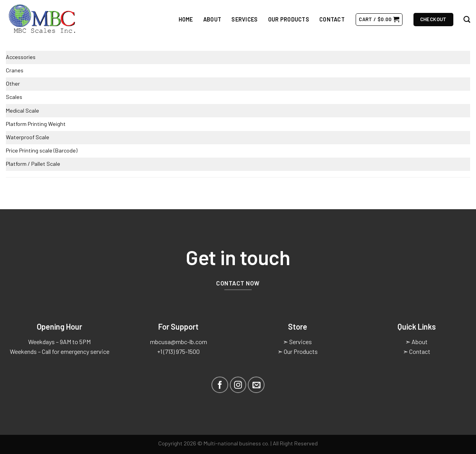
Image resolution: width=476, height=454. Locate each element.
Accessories (21, 57)
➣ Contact (417, 351)
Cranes (15, 70)
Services (244, 19)
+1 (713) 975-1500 (178, 351)
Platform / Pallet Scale (33, 164)
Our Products (289, 19)
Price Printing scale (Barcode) (42, 150)
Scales (14, 97)
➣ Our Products (298, 351)
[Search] (467, 20)
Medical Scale (22, 110)
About (212, 19)
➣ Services (297, 342)
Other (13, 83)
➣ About (416, 342)
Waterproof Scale (28, 137)
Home (186, 19)
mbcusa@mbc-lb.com (179, 342)
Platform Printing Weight (36, 124)
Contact (332, 19)
